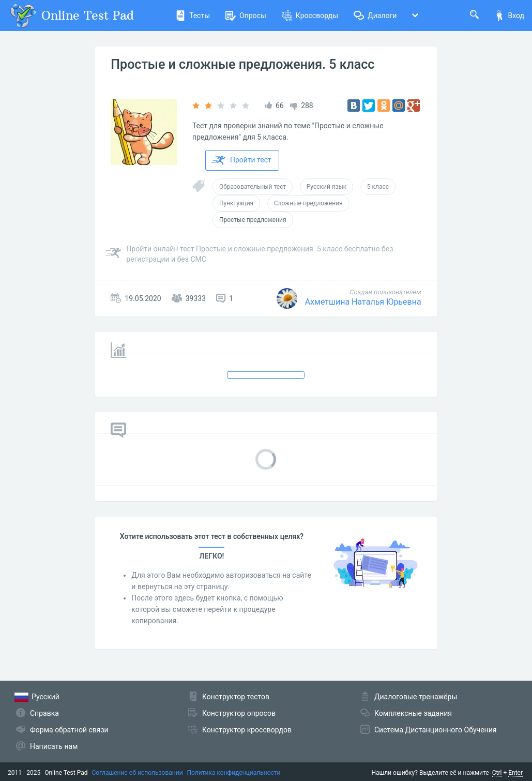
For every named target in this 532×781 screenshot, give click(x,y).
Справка (44, 713)
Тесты (193, 16)
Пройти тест (241, 160)
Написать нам (54, 746)
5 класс (378, 187)
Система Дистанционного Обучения (435, 730)
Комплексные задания (413, 713)
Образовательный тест (253, 187)
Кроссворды (310, 16)
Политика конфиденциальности (234, 773)
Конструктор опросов (239, 713)
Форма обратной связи (69, 730)
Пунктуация (236, 203)
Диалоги (375, 16)
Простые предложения (253, 220)
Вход (509, 16)
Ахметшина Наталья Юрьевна (363, 302)
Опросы (246, 16)
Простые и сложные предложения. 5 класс (242, 64)
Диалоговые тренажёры (416, 697)
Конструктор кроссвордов (247, 730)
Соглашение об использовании (138, 773)
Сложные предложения (308, 203)
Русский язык (327, 187)
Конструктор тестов (236, 697)
